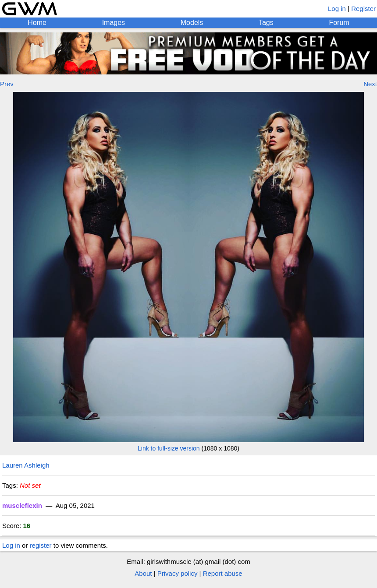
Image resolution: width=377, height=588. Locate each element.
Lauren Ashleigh (26, 465)
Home (37, 23)
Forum (339, 23)
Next (370, 84)
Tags (266, 23)
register (41, 545)
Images (114, 23)
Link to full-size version (169, 448)
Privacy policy (178, 573)
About (143, 573)
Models (192, 23)
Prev (7, 84)
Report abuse (223, 573)
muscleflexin (22, 505)
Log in (337, 9)
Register (363, 9)
